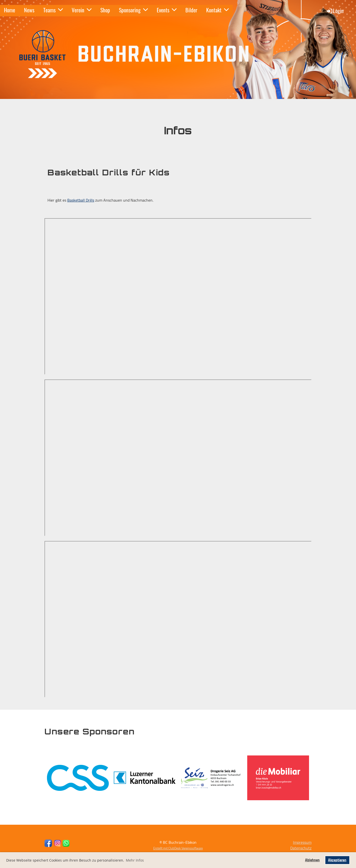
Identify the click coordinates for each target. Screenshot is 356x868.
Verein (82, 10)
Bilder (191, 10)
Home (10, 10)
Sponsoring (133, 10)
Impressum (302, 842)
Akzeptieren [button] (337, 860)
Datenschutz (301, 848)
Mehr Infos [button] (135, 860)
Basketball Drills (81, 200)
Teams (53, 10)
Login (335, 11)
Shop (105, 10)
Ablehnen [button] (312, 860)
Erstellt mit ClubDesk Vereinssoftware (178, 848)
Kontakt (217, 10)
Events (167, 10)
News (29, 10)
